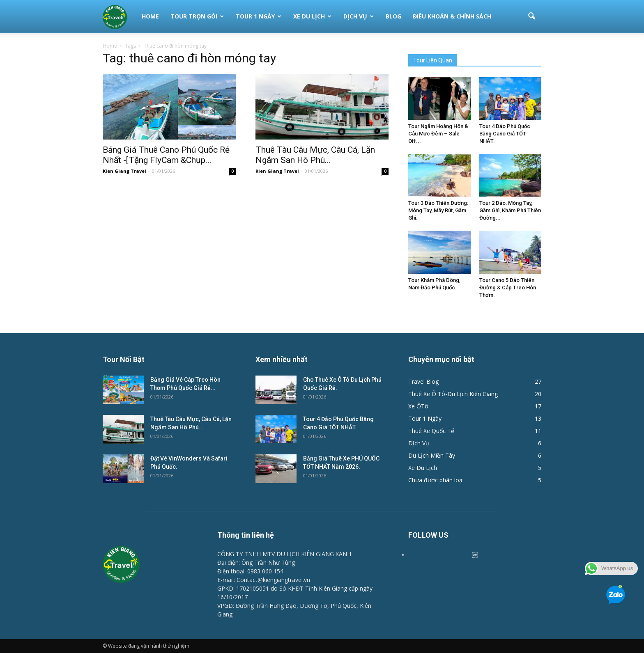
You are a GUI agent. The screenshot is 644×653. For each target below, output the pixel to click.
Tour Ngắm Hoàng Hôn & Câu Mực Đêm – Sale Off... (438, 134)
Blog (393, 16)
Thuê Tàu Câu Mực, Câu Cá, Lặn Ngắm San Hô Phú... (315, 155)
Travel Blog (423, 381)
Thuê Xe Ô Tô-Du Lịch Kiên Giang (453, 394)
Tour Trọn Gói (197, 16)
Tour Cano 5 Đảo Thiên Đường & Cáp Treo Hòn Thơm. (508, 288)
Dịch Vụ (359, 16)
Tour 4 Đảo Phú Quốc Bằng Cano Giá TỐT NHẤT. (505, 134)
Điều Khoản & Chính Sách (452, 16)
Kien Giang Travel (124, 171)
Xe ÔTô (418, 406)
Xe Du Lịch (312, 16)
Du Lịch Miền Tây (432, 455)
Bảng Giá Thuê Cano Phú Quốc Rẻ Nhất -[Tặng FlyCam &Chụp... (166, 155)
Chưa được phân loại (436, 480)
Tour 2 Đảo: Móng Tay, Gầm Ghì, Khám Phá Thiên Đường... (510, 210)
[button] (531, 16)
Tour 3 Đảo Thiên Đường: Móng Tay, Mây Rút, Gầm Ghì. (438, 210)
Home (150, 16)
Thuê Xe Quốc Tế (431, 431)
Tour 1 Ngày (259, 16)
